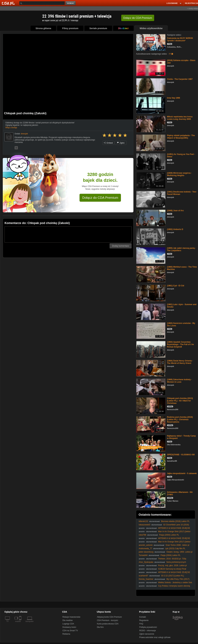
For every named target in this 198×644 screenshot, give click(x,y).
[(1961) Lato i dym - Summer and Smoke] (151, 311)
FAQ (141, 624)
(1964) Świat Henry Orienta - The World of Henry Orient (180, 362)
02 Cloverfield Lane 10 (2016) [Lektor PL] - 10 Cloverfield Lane (164, 526)
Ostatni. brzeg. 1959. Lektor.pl (179, 552)
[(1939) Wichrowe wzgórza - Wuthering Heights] (151, 180)
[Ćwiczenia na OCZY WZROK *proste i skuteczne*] (151, 42)
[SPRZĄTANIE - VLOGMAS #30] (151, 462)
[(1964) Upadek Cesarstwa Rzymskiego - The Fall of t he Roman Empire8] (151, 349)
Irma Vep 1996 (173, 98)
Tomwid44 (143, 555)
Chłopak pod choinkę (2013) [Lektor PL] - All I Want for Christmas (180, 401)
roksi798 (142, 535)
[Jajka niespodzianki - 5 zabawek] (151, 480)
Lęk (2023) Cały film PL (175, 549)
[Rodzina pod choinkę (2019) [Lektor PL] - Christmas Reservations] (151, 424)
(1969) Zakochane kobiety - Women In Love (179, 381)
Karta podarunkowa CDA (108, 624)
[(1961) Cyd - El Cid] (151, 293)
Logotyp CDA (68, 624)
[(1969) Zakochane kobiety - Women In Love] (151, 387)
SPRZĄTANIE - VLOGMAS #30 (181, 455)
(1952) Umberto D (175, 229)
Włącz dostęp (11, 128)
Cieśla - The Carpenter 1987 (180, 79)
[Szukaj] (42, 3)
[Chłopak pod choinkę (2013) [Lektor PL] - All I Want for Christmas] (151, 405)
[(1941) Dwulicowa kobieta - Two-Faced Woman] (151, 199)
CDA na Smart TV (70, 631)
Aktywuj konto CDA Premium (109, 617)
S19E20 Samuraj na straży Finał (172, 569)
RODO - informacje (148, 631)
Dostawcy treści (69, 627)
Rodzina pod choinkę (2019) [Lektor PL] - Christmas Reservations (180, 420)
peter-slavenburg (146, 552)
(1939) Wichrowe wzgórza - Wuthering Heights (179, 174)
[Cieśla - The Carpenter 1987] (151, 86)
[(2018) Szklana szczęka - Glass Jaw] (151, 67)
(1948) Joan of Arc (175, 211)
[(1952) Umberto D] (151, 236)
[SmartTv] (21, 623)
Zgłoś (121, 143)
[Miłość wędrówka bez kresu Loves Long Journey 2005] (151, 124)
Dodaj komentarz (121, 246)
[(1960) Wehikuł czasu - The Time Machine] (151, 274)
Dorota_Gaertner (146, 579)
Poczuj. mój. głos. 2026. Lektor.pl (172, 566)
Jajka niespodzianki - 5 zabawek (182, 473)
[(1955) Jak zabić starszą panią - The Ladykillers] (151, 255)
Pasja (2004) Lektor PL (169, 535)
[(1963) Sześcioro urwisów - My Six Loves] (151, 330)
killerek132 (143, 521)
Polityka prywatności (148, 627)
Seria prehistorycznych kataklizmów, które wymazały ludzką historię (162, 563)
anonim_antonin (146, 545)
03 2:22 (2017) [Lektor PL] (172, 576)
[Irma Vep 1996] (151, 105)
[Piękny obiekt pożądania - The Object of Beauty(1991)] (151, 143)
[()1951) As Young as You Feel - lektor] (151, 161)
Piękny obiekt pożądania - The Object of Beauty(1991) (181, 137)
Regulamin (144, 620)
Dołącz (138, 18)
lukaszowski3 (145, 525)
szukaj (71, 3)
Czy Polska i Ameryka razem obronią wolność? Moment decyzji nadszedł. (164, 587)
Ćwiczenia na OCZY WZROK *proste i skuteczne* (180, 39)
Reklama (66, 634)
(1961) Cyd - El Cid (176, 286)
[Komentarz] (68, 235)
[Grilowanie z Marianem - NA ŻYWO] (151, 499)
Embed (108, 143)
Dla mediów (68, 620)
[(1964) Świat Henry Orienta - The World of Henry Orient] (151, 368)
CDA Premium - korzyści (107, 620)
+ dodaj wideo (192, 8)
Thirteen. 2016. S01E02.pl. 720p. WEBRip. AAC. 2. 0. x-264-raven (163, 560)
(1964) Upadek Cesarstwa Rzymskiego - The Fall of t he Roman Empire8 (180, 344)
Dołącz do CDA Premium (100, 198)
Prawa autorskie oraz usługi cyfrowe (155, 637)
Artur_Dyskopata (146, 562)
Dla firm (100, 627)
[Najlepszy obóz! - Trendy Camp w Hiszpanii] (151, 443)
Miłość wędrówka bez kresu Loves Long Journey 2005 (180, 118)
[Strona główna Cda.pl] (9, 3)
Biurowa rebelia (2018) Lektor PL (175, 521)
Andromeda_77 (145, 549)
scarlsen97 (143, 576)
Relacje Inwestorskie (71, 617)
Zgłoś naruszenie (147, 634)
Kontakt (143, 617)
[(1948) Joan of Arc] (151, 218)
